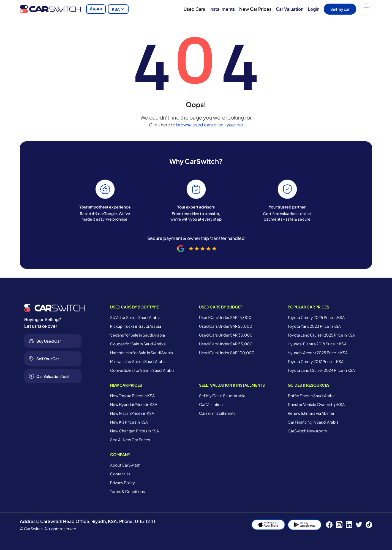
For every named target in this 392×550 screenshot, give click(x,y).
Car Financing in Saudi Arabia (313, 422)
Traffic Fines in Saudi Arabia (312, 395)
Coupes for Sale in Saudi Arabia (138, 344)
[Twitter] (359, 525)
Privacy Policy (122, 483)
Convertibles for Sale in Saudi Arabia (142, 370)
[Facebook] (329, 525)
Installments (222, 9)
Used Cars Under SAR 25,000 (226, 326)
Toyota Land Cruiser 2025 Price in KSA (321, 335)
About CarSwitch (125, 465)
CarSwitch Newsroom (307, 431)
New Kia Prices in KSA (129, 422)
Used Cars (194, 9)
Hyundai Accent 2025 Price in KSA (318, 353)
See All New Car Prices (130, 440)
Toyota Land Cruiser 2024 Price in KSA (321, 370)
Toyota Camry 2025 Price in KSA (316, 317)
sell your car (231, 125)
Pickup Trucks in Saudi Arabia (136, 326)
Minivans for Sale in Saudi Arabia (138, 361)
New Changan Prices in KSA (134, 431)
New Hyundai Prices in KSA (134, 404)
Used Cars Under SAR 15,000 (225, 317)
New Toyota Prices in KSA (132, 395)
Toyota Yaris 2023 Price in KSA (314, 326)
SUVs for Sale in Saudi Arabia (135, 317)
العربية (96, 9)
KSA (118, 9)
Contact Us (120, 474)
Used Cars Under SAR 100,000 (227, 353)
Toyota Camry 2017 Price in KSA (316, 361)
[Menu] (366, 9)
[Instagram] (339, 525)
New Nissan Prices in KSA (132, 413)
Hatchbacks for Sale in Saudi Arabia (141, 353)
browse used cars (194, 125)
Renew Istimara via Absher (311, 413)
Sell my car (340, 9)
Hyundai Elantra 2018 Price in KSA (317, 344)
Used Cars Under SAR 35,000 (226, 335)
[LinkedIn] (349, 525)
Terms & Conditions (127, 491)
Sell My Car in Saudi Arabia (222, 395)
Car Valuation (290, 9)
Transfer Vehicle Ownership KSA (316, 404)
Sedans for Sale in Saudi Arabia (138, 335)
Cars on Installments (217, 413)
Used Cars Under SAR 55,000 (226, 344)
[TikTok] (369, 525)
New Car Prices (255, 9)
